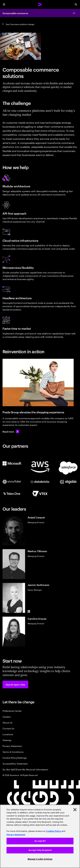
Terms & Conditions (13, 752)
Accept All (40, 841)
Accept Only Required (40, 850)
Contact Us (8, 728)
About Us (7, 722)
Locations (8, 734)
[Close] (75, 810)
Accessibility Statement (15, 763)
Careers (7, 717)
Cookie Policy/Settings (15, 758)
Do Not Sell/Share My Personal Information (25, 769)
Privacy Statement (12, 746)
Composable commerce (15, 13)
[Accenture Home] (40, 4)
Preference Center (12, 711)
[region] (40, 836)
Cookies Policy (54, 831)
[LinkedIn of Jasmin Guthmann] (29, 612)
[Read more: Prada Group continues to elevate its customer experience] (11, 432)
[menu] (4, 4)
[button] (15, 684)
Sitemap (7, 740)
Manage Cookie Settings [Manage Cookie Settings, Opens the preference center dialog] (40, 859)
